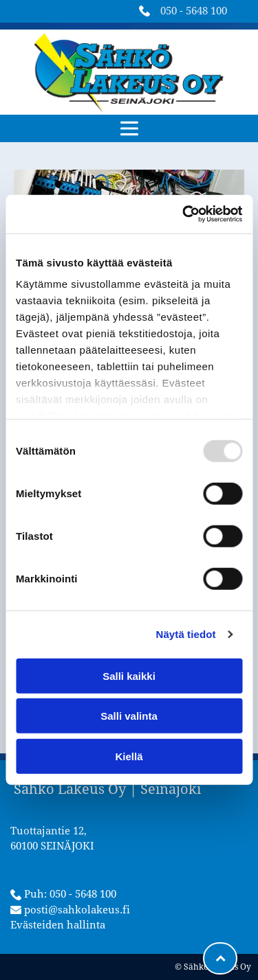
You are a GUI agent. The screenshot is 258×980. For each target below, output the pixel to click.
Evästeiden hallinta (58, 925)
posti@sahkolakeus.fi (77, 910)
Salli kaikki (129, 676)
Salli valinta (129, 716)
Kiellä (129, 756)
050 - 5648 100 (194, 11)
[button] (129, 128)
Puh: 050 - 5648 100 (70, 894)
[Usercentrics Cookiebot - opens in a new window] (184, 214)
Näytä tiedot (186, 634)
